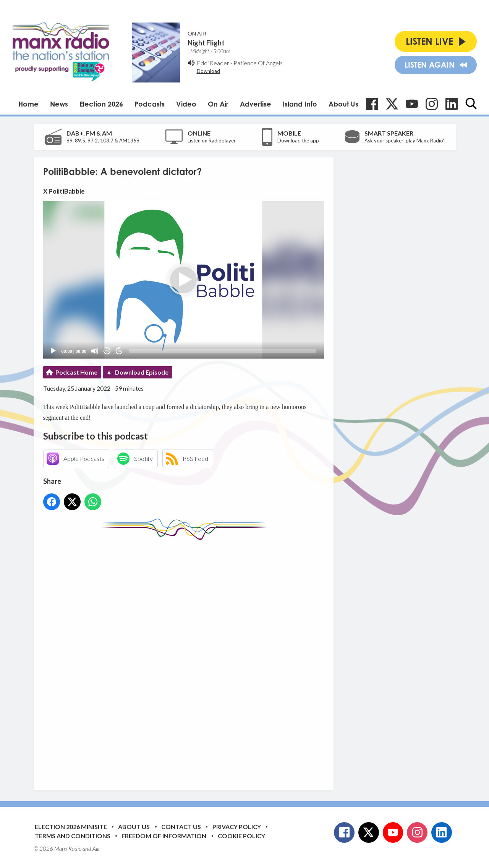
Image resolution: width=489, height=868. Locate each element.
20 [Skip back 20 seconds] (107, 351)
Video (186, 104)
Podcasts (150, 104)
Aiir (96, 849)
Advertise (256, 104)
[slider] (223, 351)
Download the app (298, 141)
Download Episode (142, 372)
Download (208, 71)
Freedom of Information (164, 836)
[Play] (53, 351)
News (59, 104)
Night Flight (206, 43)
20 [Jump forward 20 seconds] (119, 351)
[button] (183, 280)
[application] (184, 280)
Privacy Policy (237, 827)
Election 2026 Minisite (71, 827)
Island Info (300, 104)
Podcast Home (76, 372)
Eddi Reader (213, 63)
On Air (218, 104)
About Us (343, 104)
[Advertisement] (186, 659)
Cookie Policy (241, 836)
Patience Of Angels (258, 63)
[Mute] (95, 351)
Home (28, 104)
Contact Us (181, 827)
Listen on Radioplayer (212, 141)
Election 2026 (101, 104)
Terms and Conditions (73, 836)
